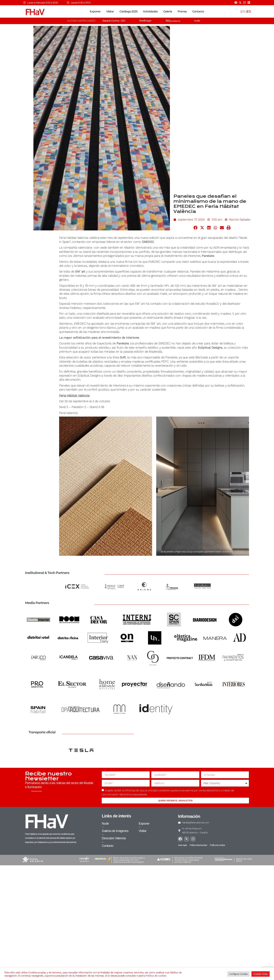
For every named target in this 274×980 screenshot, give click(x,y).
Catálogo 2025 (128, 11)
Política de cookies (156, 976)
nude (197, 21)
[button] (196, 228)
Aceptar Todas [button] (261, 974)
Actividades (150, 11)
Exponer (95, 11)
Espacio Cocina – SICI (114, 21)
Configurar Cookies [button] (239, 974)
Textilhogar (145, 21)
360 (173, 21)
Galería (168, 11)
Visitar (110, 11)
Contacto (198, 11)
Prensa (182, 11)
